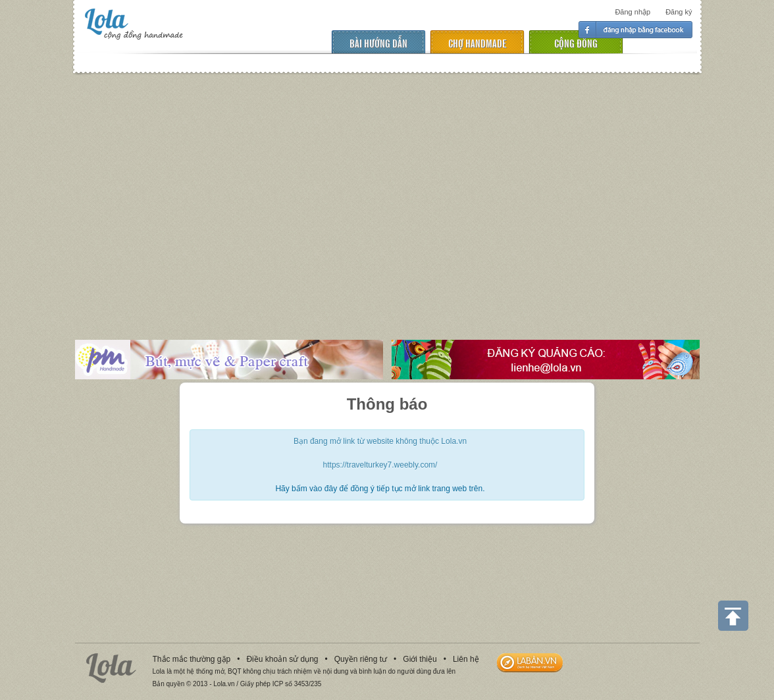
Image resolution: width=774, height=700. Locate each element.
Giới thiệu (420, 659)
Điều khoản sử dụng (282, 659)
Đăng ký (679, 12)
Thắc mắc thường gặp (192, 659)
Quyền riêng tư (361, 659)
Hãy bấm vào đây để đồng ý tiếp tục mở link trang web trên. (380, 489)
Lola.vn (111, 668)
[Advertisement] (387, 197)
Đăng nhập (632, 12)
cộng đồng (576, 42)
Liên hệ (466, 659)
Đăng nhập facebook (635, 30)
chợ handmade (477, 42)
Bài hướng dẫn (378, 42)
